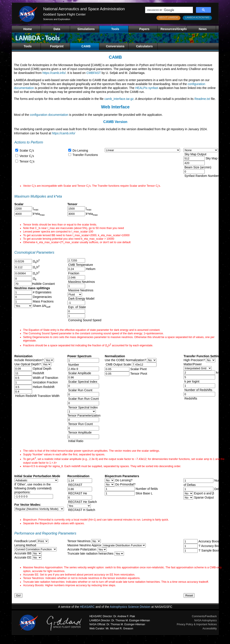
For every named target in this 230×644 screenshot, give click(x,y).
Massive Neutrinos (80, 290)
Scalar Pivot (138, 369)
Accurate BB (23, 553)
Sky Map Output (195, 154)
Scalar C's (26, 150)
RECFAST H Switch (81, 510)
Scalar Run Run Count (83, 399)
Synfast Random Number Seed (205, 176)
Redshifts (190, 398)
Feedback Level (25, 541)
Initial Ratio (75, 441)
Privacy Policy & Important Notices (197, 624)
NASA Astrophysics (206, 620)
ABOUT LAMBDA (168, 17)
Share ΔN (41, 306)
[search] (169, 10)
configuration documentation (49, 115)
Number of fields (146, 489)
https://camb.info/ (54, 73)
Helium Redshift (43, 387)
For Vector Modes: (28, 505)
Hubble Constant (43, 284)
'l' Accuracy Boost (210, 546)
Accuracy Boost (209, 541)
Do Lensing (80, 150)
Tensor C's (27, 161)
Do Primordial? (125, 484)
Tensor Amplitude (80, 432)
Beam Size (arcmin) (197, 167)
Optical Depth (42, 369)
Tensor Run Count (80, 424)
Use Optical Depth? (28, 364)
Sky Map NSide (216, 158)
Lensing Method (25, 545)
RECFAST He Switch (83, 502)
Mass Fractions (43, 301)
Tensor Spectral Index (83, 407)
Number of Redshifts (198, 390)
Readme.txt (202, 99)
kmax (219, 372)
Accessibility (210, 629)
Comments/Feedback (204, 616)
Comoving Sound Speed (84, 320)
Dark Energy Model (81, 299)
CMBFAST (94, 73)
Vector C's (26, 156)
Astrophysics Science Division (130, 607)
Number (73, 365)
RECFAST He (78, 493)
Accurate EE (23, 557)
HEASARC (87, 607)
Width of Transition (45, 378)
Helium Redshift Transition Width (37, 396)
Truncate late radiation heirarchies (90, 553)
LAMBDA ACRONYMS (197, 17)
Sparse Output (203, 497)
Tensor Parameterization (84, 415)
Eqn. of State (77, 307)
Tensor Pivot (139, 374)
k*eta (38, 214)
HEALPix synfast (147, 88)
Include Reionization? (29, 360)
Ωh (36, 261)
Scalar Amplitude (79, 373)
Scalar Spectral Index (82, 382)
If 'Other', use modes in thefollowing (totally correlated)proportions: (33, 488)
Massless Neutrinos (81, 282)
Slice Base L (144, 493)
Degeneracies (42, 297)
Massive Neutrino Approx (84, 545)
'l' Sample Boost (209, 550)
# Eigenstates (42, 292)
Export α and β (204, 493)
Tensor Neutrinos (79, 541)
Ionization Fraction (45, 382)
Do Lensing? (123, 480)
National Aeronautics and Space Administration (84, 9)
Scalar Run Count (80, 390)
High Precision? (194, 360)
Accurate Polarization (82, 549)
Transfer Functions (85, 155)
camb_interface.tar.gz (119, 99)
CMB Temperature (80, 265)
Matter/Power (193, 364)
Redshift (38, 373)
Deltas (218, 489)
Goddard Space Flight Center (64, 14)
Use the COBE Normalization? (125, 360)
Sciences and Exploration (57, 19)
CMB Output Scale (118, 364)
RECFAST (75, 485)
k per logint (191, 381)
